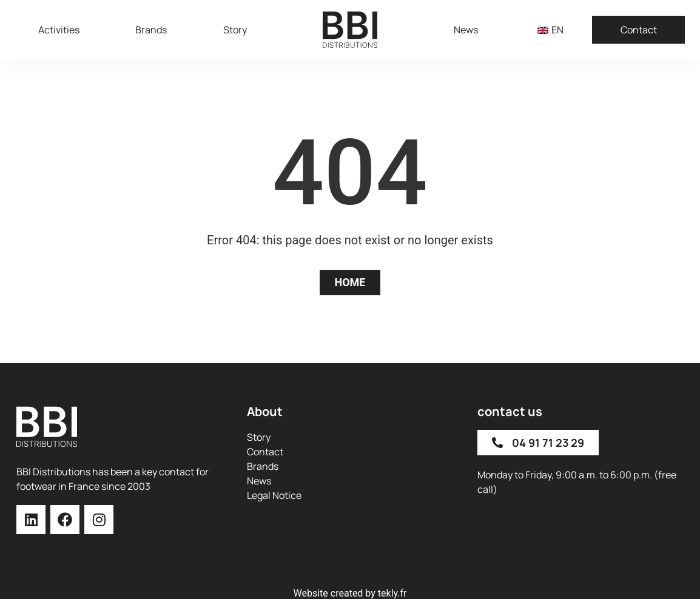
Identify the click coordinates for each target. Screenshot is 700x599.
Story (235, 30)
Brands (151, 30)
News (466, 30)
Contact (639, 30)
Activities (59, 30)
